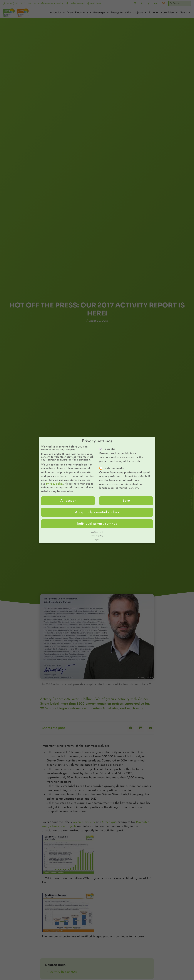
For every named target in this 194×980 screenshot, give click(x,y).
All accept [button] (68, 498)
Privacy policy (55, 481)
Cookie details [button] (97, 529)
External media (113, 465)
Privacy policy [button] (97, 533)
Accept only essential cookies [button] (97, 509)
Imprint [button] (97, 537)
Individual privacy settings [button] (97, 521)
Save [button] (126, 498)
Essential (109, 446)
